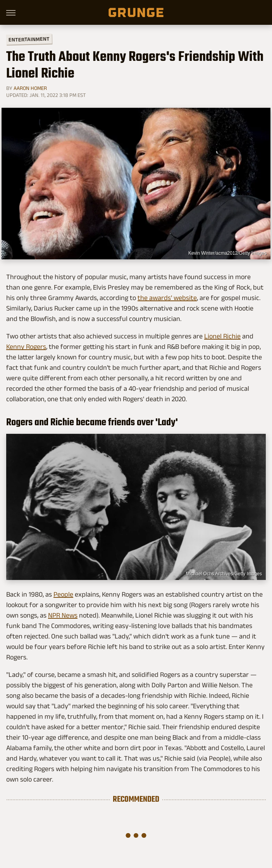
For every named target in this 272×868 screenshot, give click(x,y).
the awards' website (167, 298)
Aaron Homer (30, 88)
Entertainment (29, 39)
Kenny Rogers (26, 347)
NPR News (63, 615)
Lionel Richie (222, 336)
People (63, 594)
